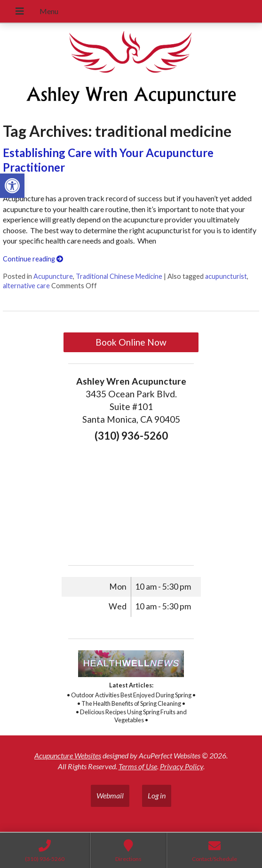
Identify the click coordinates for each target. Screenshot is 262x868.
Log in (157, 795)
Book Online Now (131, 342)
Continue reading (33, 259)
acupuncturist (226, 276)
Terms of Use (138, 766)
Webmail (110, 795)
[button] (12, 186)
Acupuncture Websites (68, 755)
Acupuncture (53, 276)
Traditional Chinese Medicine (119, 276)
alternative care (26, 286)
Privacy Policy (182, 766)
